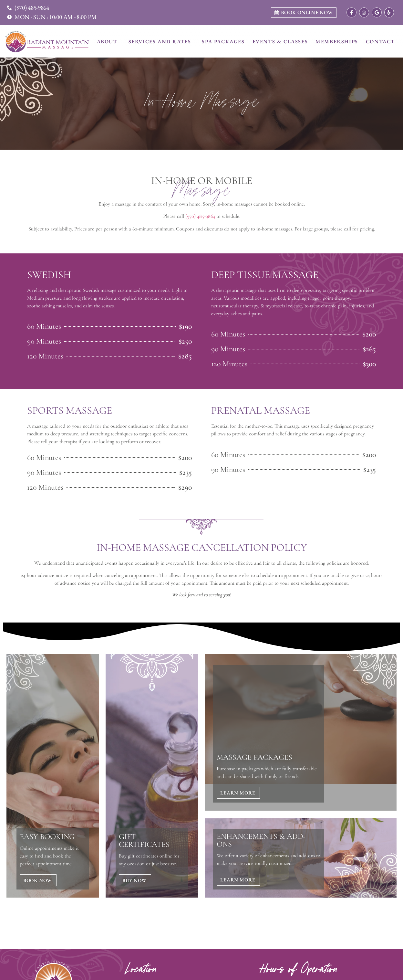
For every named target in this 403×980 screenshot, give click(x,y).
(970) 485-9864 (200, 216)
